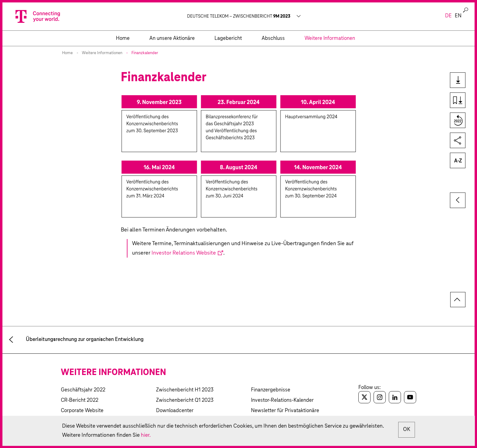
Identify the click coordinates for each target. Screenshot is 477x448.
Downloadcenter (175, 411)
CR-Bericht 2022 (80, 400)
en (458, 16)
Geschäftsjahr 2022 (83, 390)
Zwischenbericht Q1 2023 (185, 400)
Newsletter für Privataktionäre (285, 411)
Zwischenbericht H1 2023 (185, 390)
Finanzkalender (145, 53)
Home (67, 53)
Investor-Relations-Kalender (282, 400)
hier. (185, 435)
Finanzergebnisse (271, 390)
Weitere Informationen (102, 53)
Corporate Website (82, 411)
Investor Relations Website (184, 253)
